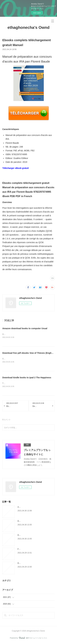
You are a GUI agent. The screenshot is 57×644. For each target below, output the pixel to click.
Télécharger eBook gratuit (16, 168)
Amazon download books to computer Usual (25, 328)
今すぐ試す (37, 13)
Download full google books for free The (34, 564)
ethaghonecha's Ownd (28, 27)
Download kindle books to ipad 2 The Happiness (27, 378)
